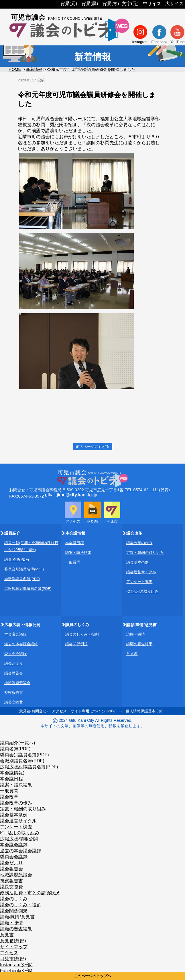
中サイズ (152, 4)
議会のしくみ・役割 (82, 634)
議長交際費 (14, 702)
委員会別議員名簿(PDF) (24, 569)
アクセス (59, 711)
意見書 (132, 654)
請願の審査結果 (139, 644)
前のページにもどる (93, 447)
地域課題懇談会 (17, 683)
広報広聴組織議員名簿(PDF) (28, 589)
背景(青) (111, 4)
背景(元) (69, 4)
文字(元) (130, 4)
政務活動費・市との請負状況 (30, 893)
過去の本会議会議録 (21, 644)
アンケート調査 (139, 582)
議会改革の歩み (139, 543)
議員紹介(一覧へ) (18, 743)
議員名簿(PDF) (17, 559)
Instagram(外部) (16, 965)
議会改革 (9, 797)
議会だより (14, 663)
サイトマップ (14, 947)
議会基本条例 (137, 562)
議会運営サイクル (141, 572)
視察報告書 (14, 693)
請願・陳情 (136, 634)
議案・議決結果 (78, 553)
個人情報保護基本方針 (144, 711)
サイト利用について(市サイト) (96, 711)
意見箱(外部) (13, 941)
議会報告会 (14, 673)
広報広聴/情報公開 (19, 839)
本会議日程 (75, 543)
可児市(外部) (13, 959)
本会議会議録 (15, 634)
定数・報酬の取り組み (145, 553)
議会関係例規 (76, 644)
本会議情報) (12, 773)
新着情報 (34, 69)
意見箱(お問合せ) (34, 711)
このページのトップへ (92, 976)
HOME (15, 69)
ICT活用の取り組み (142, 591)
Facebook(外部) (16, 971)
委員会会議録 (15, 654)
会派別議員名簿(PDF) (22, 579)
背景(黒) (90, 4)
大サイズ (174, 4)
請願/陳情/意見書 (17, 917)
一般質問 (73, 562)
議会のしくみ (14, 899)
